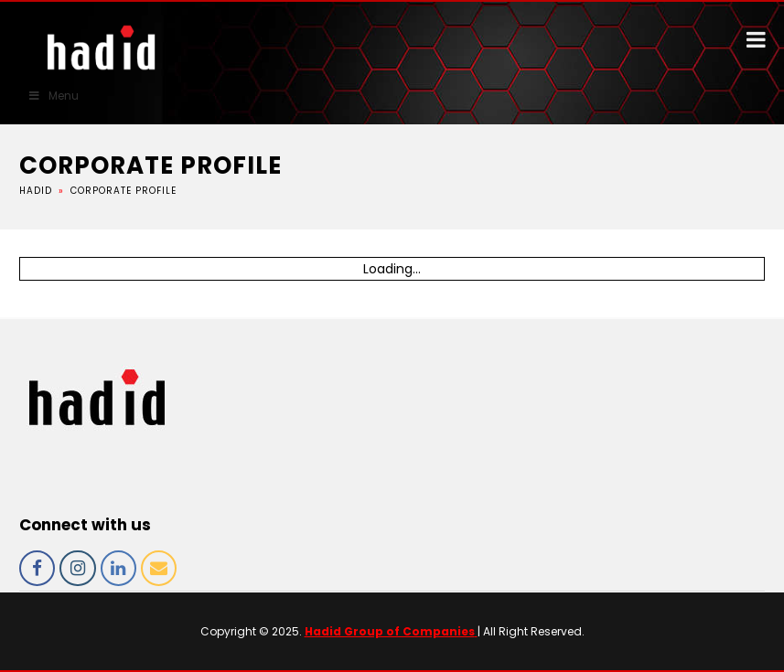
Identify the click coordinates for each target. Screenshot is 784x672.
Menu (53, 96)
